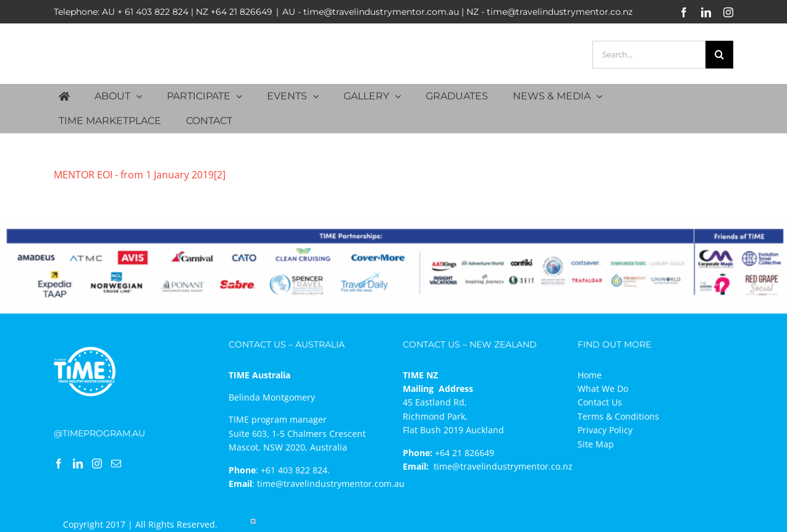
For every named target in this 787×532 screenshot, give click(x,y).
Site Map (596, 444)
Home (590, 375)
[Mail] (116, 463)
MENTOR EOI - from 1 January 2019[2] (140, 175)
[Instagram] (97, 463)
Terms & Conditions (618, 416)
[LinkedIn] (78, 463)
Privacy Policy (605, 430)
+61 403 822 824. (295, 470)
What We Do (603, 389)
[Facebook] (59, 463)
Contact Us (600, 402)
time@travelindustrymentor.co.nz (503, 466)
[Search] (719, 55)
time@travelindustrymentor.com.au (331, 484)
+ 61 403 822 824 (153, 12)
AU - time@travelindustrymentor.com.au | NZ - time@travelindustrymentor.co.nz (457, 12)
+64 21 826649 (242, 12)
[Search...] (649, 55)
